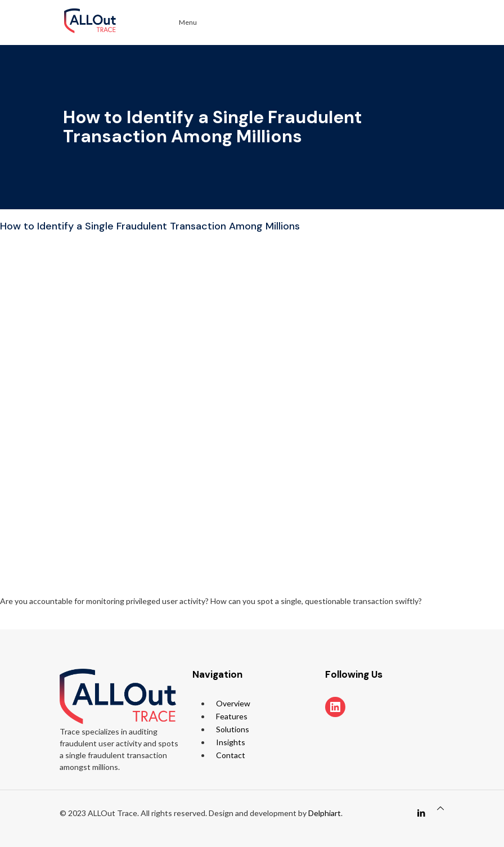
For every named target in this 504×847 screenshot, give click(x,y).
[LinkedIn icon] (421, 813)
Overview (233, 703)
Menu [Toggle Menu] (181, 22)
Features (232, 716)
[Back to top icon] (440, 808)
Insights (231, 742)
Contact (231, 755)
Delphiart (325, 813)
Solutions (233, 729)
